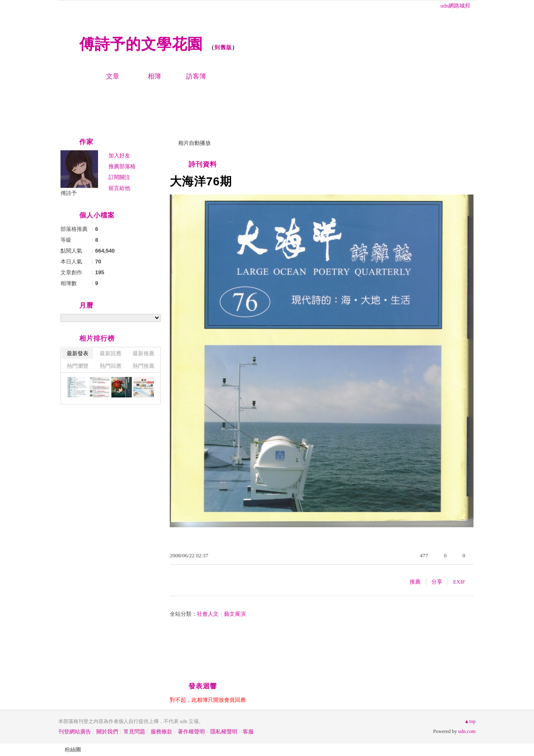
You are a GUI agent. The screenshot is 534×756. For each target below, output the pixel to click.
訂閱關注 (119, 177)
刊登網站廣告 (75, 732)
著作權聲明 (191, 732)
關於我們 (107, 732)
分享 (437, 582)
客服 (248, 732)
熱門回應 (111, 366)
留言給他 (119, 188)
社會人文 (208, 614)
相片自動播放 (194, 143)
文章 (113, 76)
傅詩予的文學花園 (141, 44)
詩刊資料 (203, 164)
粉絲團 (73, 750)
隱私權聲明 (224, 732)
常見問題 (134, 732)
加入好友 (119, 155)
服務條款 (161, 732)
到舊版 (223, 47)
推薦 (415, 582)
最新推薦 (144, 353)
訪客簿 (196, 76)
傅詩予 (69, 193)
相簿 (154, 76)
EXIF (459, 582)
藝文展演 (235, 614)
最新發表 (78, 353)
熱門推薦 (144, 366)
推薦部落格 (122, 166)
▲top (470, 721)
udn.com (467, 731)
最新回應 (111, 353)
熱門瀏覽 (78, 366)
